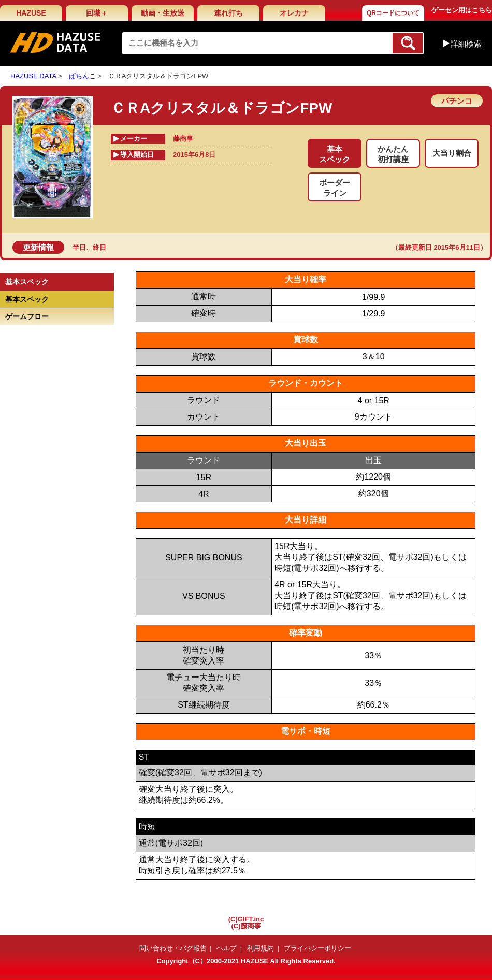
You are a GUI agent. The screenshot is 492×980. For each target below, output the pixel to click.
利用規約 (261, 948)
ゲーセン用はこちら (462, 10)
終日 (99, 247)
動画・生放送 (163, 13)
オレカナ (294, 13)
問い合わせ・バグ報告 (173, 948)
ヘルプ (227, 948)
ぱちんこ (82, 76)
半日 (79, 247)
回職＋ (97, 13)
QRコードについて (393, 13)
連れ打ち (228, 13)
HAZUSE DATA (33, 76)
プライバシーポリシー (317, 948)
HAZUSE (31, 13)
